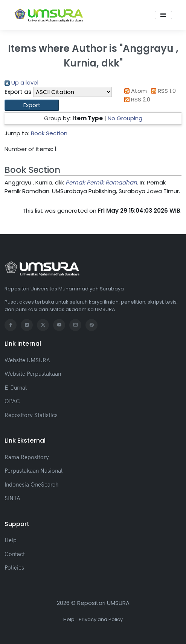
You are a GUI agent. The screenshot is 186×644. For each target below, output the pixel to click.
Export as (18, 92)
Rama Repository (27, 457)
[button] (32, 105)
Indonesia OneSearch (31, 485)
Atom (134, 91)
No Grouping (125, 118)
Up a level (21, 82)
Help (11, 540)
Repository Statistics (31, 415)
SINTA (12, 498)
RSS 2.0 (136, 99)
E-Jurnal (16, 388)
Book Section (49, 133)
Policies (14, 568)
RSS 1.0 (162, 91)
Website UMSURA (27, 360)
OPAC (12, 401)
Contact (15, 554)
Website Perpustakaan (33, 374)
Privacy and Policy (101, 619)
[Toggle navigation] (163, 15)
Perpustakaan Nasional (34, 471)
